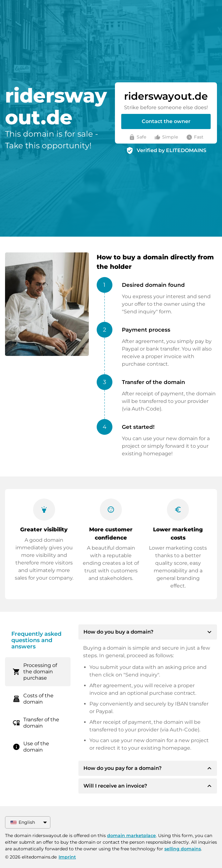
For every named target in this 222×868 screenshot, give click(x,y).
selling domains (183, 849)
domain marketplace (131, 836)
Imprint (67, 857)
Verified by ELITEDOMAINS (171, 150)
